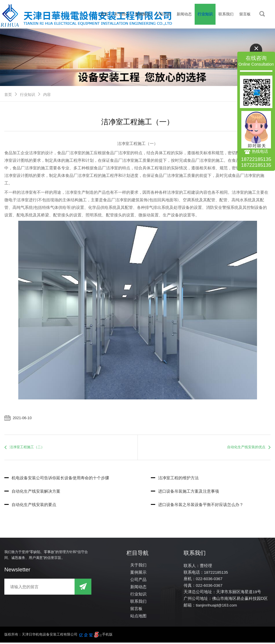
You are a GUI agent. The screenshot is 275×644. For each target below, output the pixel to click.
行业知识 (205, 14)
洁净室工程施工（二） (27, 448)
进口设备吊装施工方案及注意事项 (185, 492)
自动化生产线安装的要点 (30, 506)
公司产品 (163, 14)
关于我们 (122, 14)
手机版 (107, 636)
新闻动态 (184, 14)
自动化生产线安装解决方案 (32, 492)
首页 (104, 14)
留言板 (245, 14)
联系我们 (226, 14)
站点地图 (138, 617)
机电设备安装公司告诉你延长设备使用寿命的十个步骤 (57, 479)
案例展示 (142, 14)
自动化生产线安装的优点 (246, 448)
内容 (47, 95)
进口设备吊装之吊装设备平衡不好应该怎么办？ (197, 506)
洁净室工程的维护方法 (175, 479)
